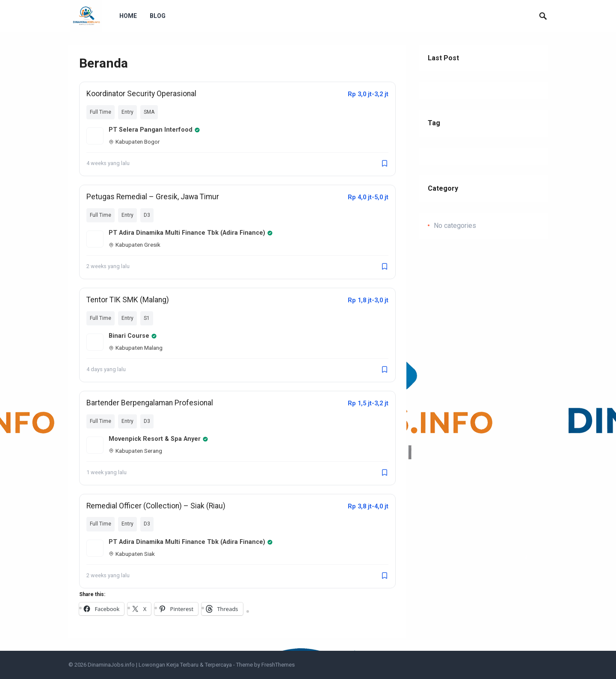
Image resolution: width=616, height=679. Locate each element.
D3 (147, 215)
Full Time (101, 112)
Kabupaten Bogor (134, 142)
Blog (158, 16)
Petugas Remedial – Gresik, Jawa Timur (153, 197)
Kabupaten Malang (136, 348)
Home (128, 16)
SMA (149, 112)
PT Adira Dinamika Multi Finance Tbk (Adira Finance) (191, 233)
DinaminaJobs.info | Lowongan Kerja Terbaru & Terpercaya (160, 665)
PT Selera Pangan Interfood (154, 130)
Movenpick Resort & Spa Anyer (158, 439)
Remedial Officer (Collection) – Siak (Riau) (156, 506)
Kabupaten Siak (132, 554)
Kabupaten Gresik (135, 245)
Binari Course (133, 336)
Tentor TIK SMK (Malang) (128, 300)
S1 (147, 318)
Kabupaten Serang (135, 451)
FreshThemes (278, 665)
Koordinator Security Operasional (141, 94)
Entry (127, 112)
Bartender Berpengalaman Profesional (150, 403)
